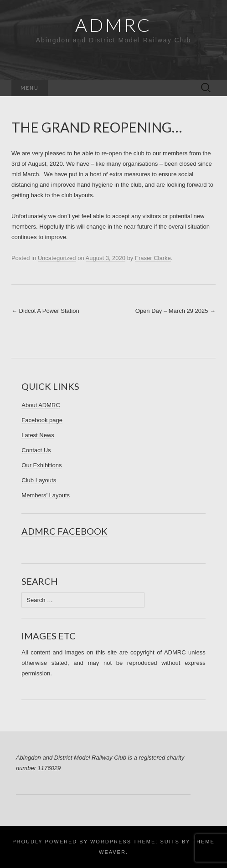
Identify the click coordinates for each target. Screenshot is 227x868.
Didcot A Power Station (45, 311)
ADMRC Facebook (64, 531)
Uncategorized (57, 258)
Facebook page (42, 420)
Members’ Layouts (46, 495)
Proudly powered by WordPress (72, 842)
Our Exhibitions (41, 465)
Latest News (38, 435)
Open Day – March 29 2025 (175, 311)
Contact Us (36, 450)
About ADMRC (41, 405)
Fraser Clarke (153, 258)
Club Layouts (39, 480)
